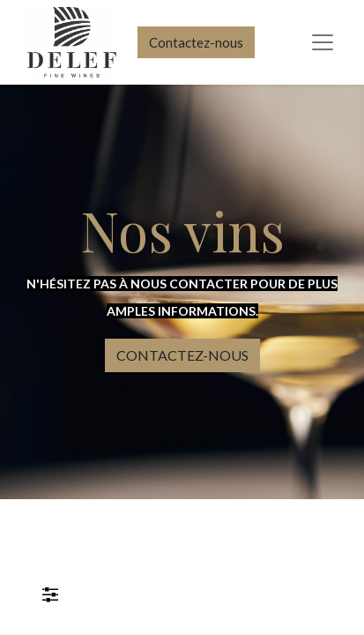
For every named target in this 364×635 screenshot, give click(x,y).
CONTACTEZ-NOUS (182, 355)
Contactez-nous (196, 42)
